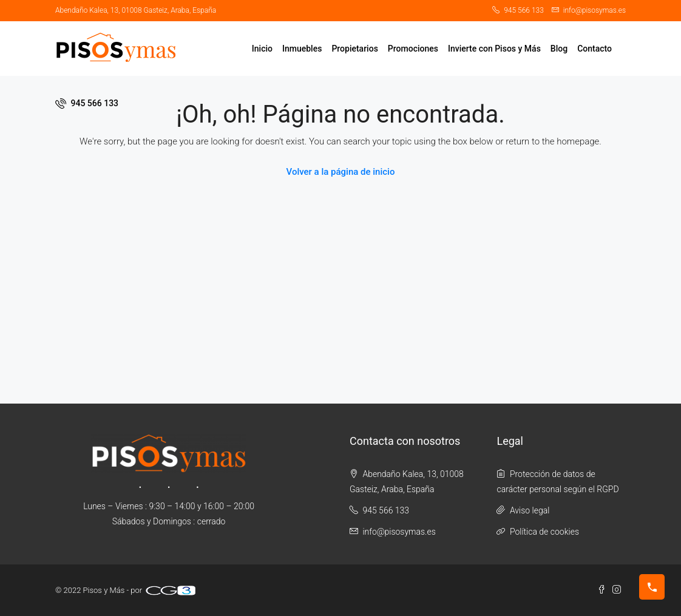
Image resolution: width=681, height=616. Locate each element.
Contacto (595, 49)
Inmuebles (302, 49)
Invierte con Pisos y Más (494, 49)
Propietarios (354, 49)
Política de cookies (544, 532)
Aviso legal (530, 510)
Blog (559, 49)
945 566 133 (87, 103)
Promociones (413, 49)
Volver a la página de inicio (341, 172)
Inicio (262, 49)
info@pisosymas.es (399, 532)
